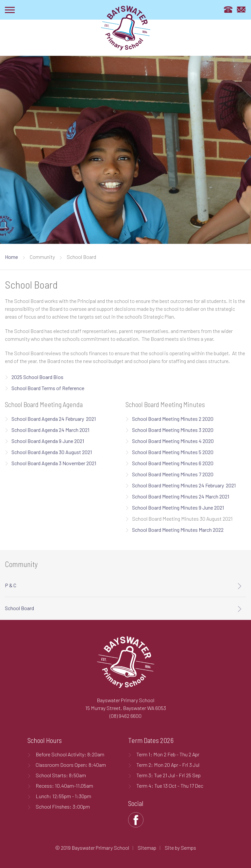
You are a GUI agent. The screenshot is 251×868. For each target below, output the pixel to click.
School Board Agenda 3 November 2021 (54, 463)
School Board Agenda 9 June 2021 (48, 441)
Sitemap (147, 848)
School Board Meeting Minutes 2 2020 (173, 419)
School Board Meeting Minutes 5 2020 (173, 452)
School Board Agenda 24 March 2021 (51, 430)
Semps (188, 848)
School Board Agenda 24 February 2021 (54, 419)
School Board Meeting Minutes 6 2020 (173, 463)
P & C (11, 585)
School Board (19, 608)
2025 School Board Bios (38, 377)
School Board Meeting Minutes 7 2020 (173, 474)
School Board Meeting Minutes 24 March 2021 (181, 496)
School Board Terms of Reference (48, 388)
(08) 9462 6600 (125, 716)
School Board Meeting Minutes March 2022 (178, 530)
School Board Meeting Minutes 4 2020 (173, 441)
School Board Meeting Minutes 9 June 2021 (178, 507)
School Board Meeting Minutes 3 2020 (173, 430)
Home (11, 257)
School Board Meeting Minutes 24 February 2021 (184, 485)
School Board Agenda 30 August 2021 (52, 452)
